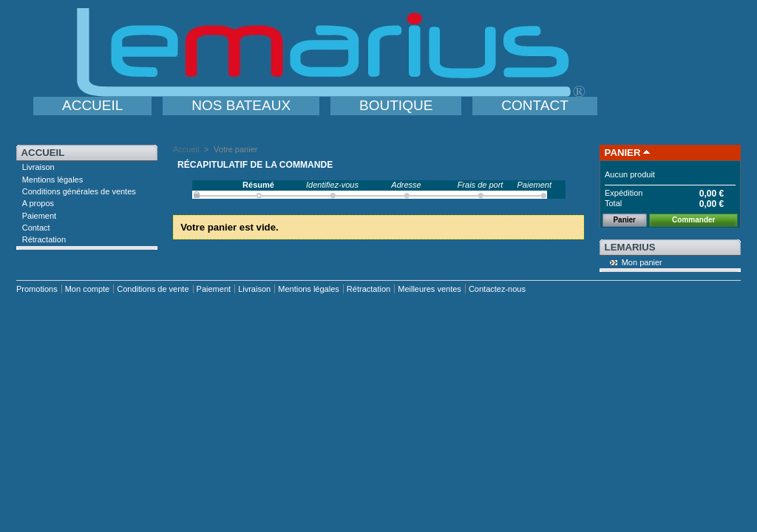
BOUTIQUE (396, 105)
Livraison (38, 167)
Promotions (37, 289)
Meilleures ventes (430, 289)
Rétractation (44, 239)
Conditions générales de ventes (79, 191)
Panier (623, 153)
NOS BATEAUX (241, 105)
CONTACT (534, 105)
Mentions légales (53, 180)
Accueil (43, 153)
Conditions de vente (153, 289)
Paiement (39, 216)
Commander (693, 220)
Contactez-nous (497, 289)
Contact (36, 228)
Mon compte (88, 289)
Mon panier (642, 262)
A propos (38, 203)
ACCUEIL (92, 105)
